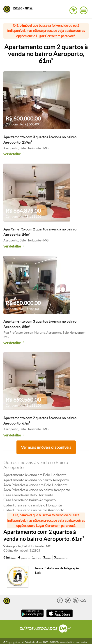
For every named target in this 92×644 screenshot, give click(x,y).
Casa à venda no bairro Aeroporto (30, 500)
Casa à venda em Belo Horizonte (28, 495)
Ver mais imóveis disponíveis (46, 447)
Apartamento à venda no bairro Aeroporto (36, 480)
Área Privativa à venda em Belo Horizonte (36, 485)
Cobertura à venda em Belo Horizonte (33, 505)
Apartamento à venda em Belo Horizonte (35, 475)
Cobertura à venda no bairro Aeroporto (34, 510)
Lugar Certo (7, 9)
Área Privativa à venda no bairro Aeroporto (37, 490)
